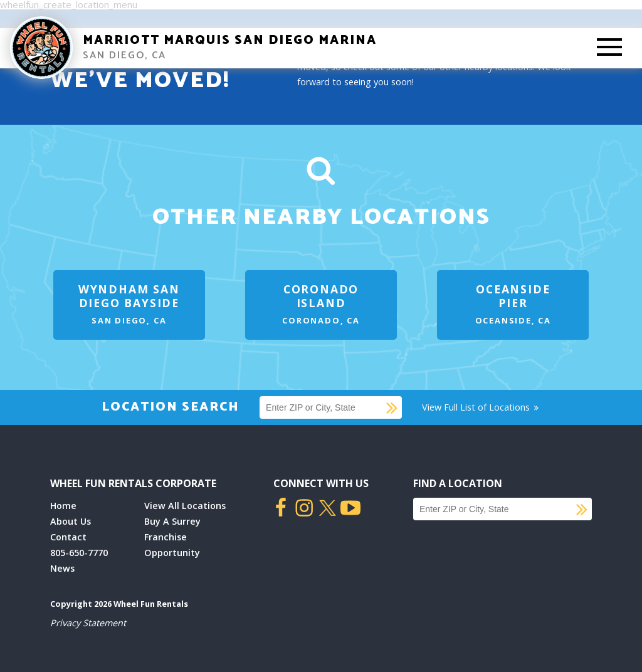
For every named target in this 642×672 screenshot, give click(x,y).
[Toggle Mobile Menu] (609, 48)
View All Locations (185, 506)
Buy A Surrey (172, 521)
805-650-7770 (79, 553)
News (62, 568)
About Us (71, 521)
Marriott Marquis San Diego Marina (230, 40)
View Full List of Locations (481, 407)
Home (63, 506)
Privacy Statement (88, 623)
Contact (68, 537)
